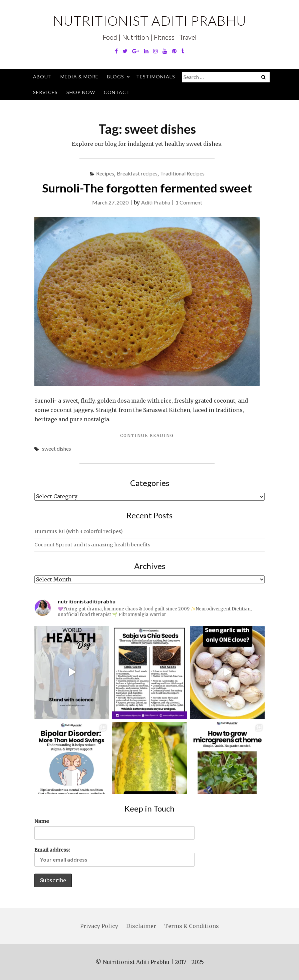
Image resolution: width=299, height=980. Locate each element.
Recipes (105, 173)
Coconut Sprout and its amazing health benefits (92, 545)
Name (42, 821)
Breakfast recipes (137, 173)
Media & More (79, 77)
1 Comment (189, 202)
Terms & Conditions (192, 926)
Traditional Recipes (182, 173)
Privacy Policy (99, 926)
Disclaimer (141, 926)
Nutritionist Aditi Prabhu (150, 21)
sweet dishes (57, 448)
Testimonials (156, 77)
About (42, 77)
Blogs (116, 77)
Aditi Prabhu (156, 202)
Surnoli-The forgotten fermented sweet (147, 188)
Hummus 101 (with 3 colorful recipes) (79, 531)
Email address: (114, 857)
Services (45, 92)
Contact (117, 92)
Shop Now (81, 92)
